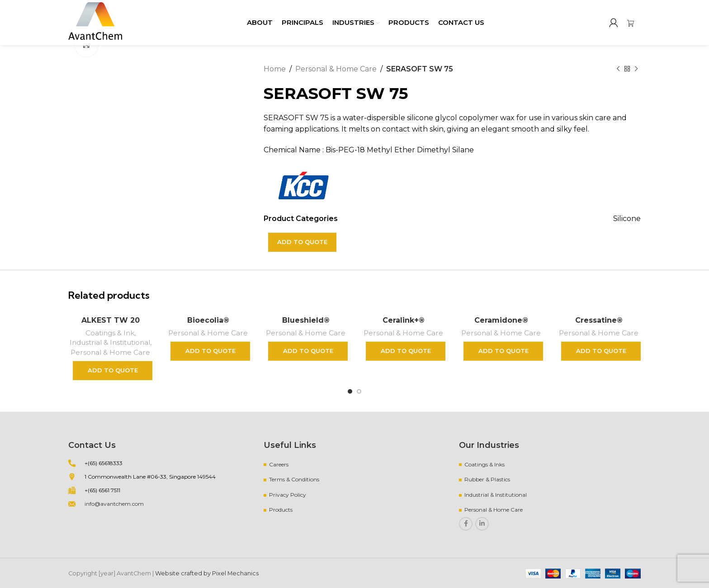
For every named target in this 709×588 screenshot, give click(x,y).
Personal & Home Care (336, 69)
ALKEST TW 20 (111, 320)
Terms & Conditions (294, 479)
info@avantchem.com (114, 504)
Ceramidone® (501, 320)
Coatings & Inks (484, 464)
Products (281, 510)
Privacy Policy (288, 495)
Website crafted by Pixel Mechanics (207, 573)
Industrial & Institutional (110, 342)
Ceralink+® (404, 320)
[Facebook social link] (466, 524)
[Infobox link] (634, 23)
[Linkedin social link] (482, 524)
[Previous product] (618, 69)
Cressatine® (599, 320)
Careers (279, 464)
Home (275, 69)
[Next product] (636, 69)
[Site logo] (95, 22)
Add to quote (302, 242)
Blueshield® (306, 320)
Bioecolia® (208, 320)
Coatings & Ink (110, 333)
